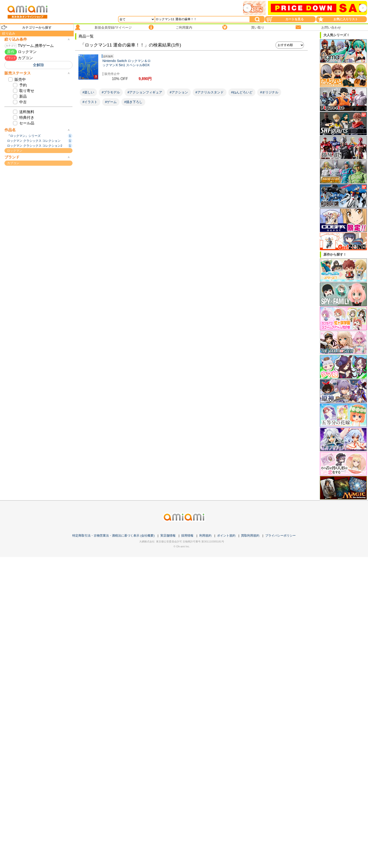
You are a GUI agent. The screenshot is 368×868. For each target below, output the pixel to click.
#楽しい (88, 92)
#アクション (179, 92)
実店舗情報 (168, 536)
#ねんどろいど (242, 92)
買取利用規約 (250, 536)
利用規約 (205, 536)
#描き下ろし (133, 102)
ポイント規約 (226, 536)
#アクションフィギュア (145, 92)
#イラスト (90, 102)
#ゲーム (111, 102)
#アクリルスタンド (210, 92)
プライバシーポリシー (280, 536)
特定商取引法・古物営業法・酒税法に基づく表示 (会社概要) (113, 536)
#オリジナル (269, 92)
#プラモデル (111, 92)
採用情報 (187, 536)
